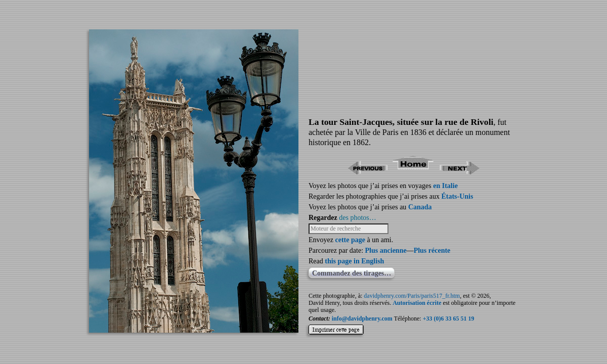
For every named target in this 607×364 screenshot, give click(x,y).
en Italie (445, 186)
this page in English (354, 261)
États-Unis (457, 196)
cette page (350, 240)
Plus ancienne (386, 251)
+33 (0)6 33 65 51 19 (449, 318)
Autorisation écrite (417, 303)
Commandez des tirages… (352, 273)
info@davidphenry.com (362, 318)
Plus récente (432, 251)
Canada (420, 207)
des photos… (358, 218)
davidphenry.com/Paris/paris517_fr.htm (412, 296)
